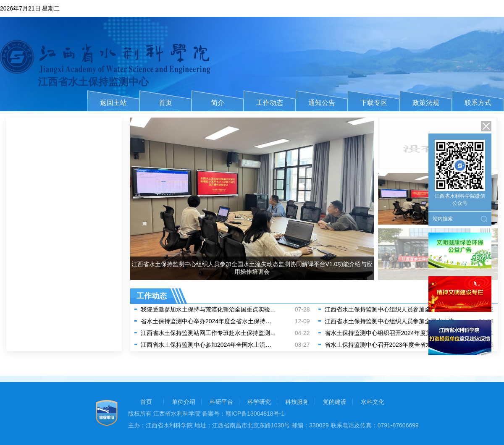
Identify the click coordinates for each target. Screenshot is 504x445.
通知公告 (322, 103)
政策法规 (426, 103)
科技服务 (297, 402)
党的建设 (335, 402)
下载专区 (374, 103)
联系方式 (478, 103)
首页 (165, 103)
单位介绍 (184, 402)
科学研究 (259, 402)
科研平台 (221, 402)
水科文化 (373, 402)
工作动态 (270, 103)
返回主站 (113, 103)
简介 (218, 103)
